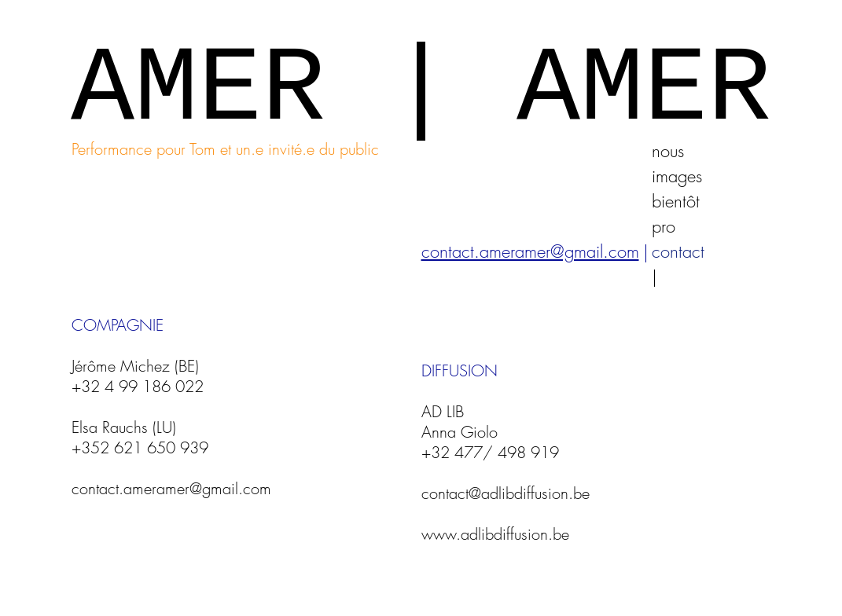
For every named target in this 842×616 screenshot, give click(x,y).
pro (664, 226)
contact (678, 251)
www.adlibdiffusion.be (495, 534)
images (677, 176)
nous (668, 151)
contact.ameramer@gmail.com (171, 488)
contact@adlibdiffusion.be (506, 493)
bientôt (676, 201)
